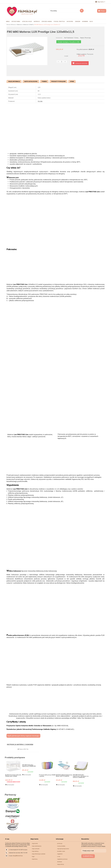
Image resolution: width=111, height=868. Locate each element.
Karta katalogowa (31, 81)
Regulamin (60, 854)
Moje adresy (35, 851)
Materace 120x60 (28, 25)
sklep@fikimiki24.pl (18, 856)
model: (66, 56)
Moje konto (100, 2)
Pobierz (44, 81)
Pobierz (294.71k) (23, 749)
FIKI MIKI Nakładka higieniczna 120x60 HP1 (29, 766)
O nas (59, 856)
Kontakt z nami (61, 851)
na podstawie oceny (71, 38)
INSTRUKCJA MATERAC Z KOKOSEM (20, 744)
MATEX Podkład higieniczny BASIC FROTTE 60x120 (64, 775)
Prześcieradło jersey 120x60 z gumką (47, 775)
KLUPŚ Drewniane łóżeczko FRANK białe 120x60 (13, 775)
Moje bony (35, 859)
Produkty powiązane (58, 81)
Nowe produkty (61, 846)
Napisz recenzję (85, 38)
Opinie (72, 81)
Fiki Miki (40, 101)
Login (33, 856)
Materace (19, 25)
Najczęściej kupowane (63, 849)
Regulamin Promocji (62, 859)
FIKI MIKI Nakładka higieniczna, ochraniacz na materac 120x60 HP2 (81, 776)
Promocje (60, 843)
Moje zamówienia (37, 846)
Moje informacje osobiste (39, 854)
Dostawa (60, 862)
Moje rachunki (36, 849)
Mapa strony (61, 864)
